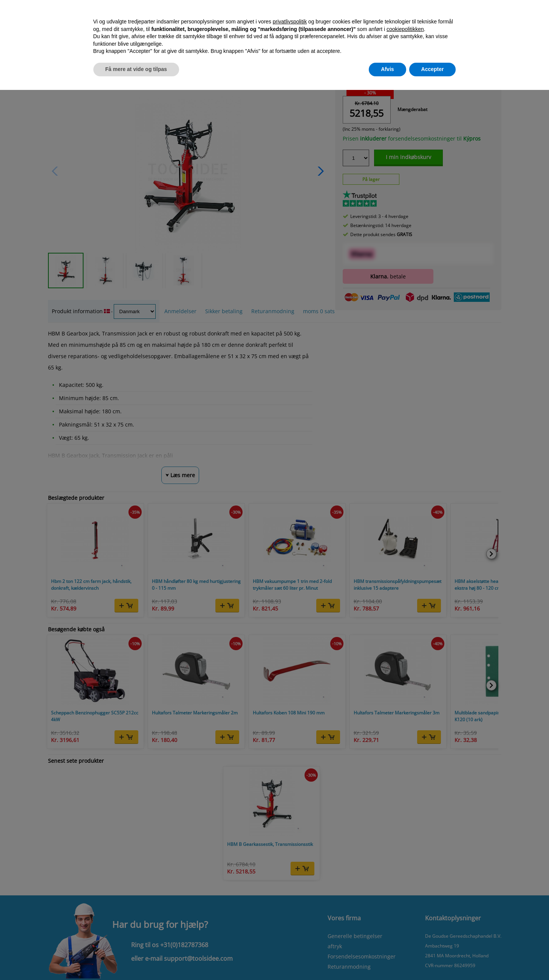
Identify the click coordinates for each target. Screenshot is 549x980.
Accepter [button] (433, 69)
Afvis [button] (387, 69)
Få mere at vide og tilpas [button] (136, 69)
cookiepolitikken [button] (405, 29)
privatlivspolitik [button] (290, 22)
